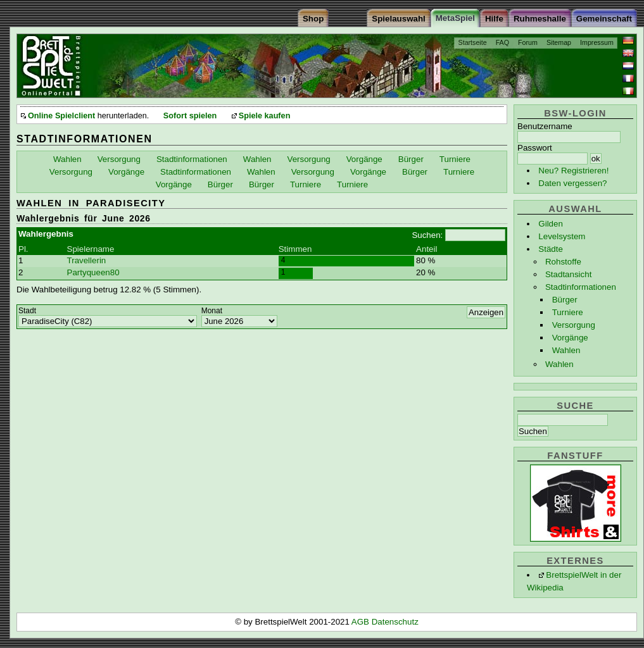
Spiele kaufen (265, 116)
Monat (212, 311)
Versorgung (574, 325)
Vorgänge (570, 338)
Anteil (426, 249)
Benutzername (545, 126)
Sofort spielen (190, 116)
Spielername (91, 249)
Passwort (535, 148)
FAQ (502, 42)
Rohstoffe (563, 262)
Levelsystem (562, 236)
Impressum (597, 42)
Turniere (568, 312)
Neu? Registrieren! (573, 171)
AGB (362, 622)
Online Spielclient (61, 116)
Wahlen (566, 350)
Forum (528, 42)
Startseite (473, 42)
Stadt (27, 311)
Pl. (23, 249)
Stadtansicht (568, 274)
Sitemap (559, 42)
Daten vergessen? (572, 183)
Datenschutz (395, 622)
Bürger (565, 300)
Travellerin (87, 260)
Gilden (551, 224)
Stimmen (295, 249)
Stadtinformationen (581, 287)
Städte (551, 249)
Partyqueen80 (93, 272)
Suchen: (427, 235)
